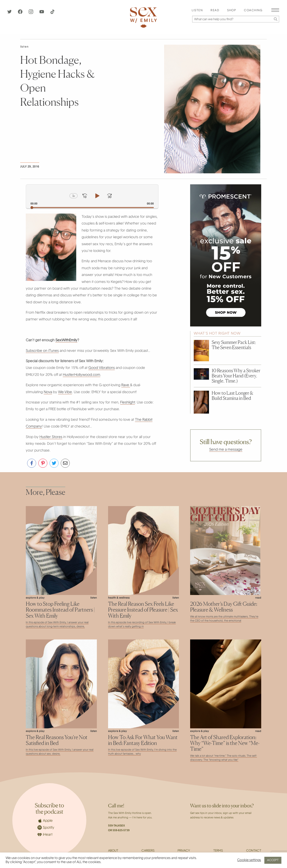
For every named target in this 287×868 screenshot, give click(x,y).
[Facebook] (21, 13)
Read (215, 11)
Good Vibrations (102, 368)
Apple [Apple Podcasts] (45, 821)
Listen (197, 11)
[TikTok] (52, 13)
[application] (92, 196)
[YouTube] (42, 13)
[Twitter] (10, 13)
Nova (48, 392)
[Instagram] (31, 13)
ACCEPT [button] (273, 860)
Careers (148, 851)
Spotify (46, 827)
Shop (232, 11)
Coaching (253, 11)
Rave (126, 385)
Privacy (184, 851)
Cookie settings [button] (249, 860)
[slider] (92, 208)
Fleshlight (128, 403)
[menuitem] (197, 11)
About (113, 851)
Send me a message (226, 450)
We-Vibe (65, 392)
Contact (254, 851)
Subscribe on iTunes (42, 351)
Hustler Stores (51, 437)
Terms (218, 851)
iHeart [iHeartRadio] (45, 835)
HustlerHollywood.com (82, 375)
